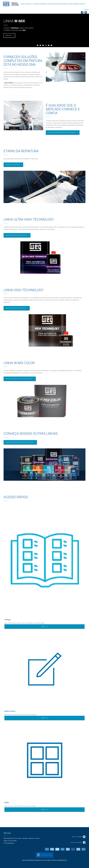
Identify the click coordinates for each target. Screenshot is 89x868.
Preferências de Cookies (44, 855)
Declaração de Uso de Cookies (43, 860)
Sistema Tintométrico (40, 4)
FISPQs (7, 803)
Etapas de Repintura (55, 4)
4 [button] (46, 45)
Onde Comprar (74, 4)
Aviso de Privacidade (28, 860)
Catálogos (8, 620)
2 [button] (40, 45)
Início (23, 4)
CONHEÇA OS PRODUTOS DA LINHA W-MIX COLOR (19, 379)
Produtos (28, 4)
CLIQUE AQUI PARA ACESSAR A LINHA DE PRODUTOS (62, 133)
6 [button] (51, 45)
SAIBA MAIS (8, 36)
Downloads (65, 4)
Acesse (44, 626)
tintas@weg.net (11, 843)
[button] (86, 9)
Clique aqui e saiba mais (12, 165)
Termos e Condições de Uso (59, 860)
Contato (82, 4)
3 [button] (43, 45)
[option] (44, 24)
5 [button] (49, 45)
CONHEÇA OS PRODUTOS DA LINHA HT (16, 308)
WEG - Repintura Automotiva (11, 4)
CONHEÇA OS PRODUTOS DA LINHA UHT (16, 235)
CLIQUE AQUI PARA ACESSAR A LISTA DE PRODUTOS (19, 442)
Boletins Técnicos (10, 711)
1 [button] (38, 45)
